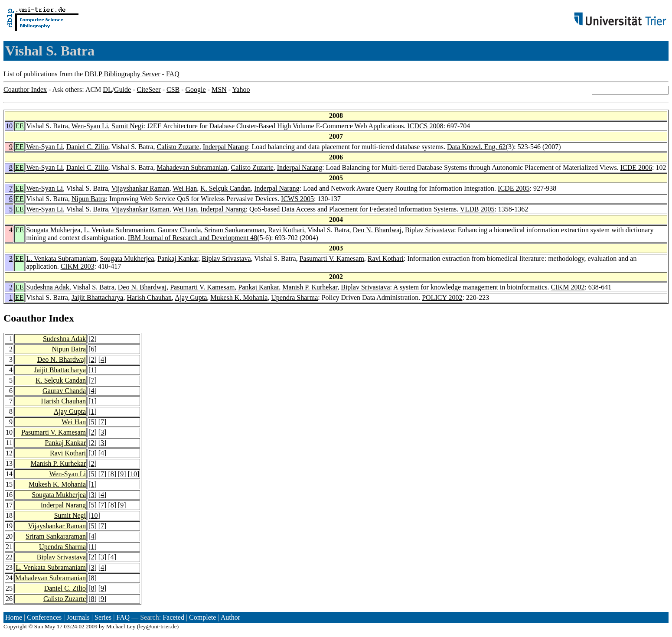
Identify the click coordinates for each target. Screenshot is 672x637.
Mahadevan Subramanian (192, 167)
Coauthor (25, 318)
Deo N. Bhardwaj (377, 230)
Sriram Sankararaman (234, 230)
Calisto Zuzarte (178, 147)
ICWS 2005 (297, 199)
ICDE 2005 (514, 188)
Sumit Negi (127, 126)
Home (14, 617)
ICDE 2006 (636, 167)
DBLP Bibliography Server (122, 74)
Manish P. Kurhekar (310, 287)
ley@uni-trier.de (158, 626)
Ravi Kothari (286, 230)
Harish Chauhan (149, 297)
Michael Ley (121, 626)
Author (230, 617)
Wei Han (185, 188)
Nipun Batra (89, 199)
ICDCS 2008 (425, 126)
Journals (78, 617)
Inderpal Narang (225, 147)
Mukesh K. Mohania (239, 297)
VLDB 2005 (477, 209)
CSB (173, 89)
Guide (122, 89)
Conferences (44, 617)
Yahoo (241, 89)
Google (196, 89)
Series (103, 617)
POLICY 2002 (442, 297)
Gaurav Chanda (179, 230)
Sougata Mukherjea (54, 230)
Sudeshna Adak (48, 287)
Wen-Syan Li (90, 126)
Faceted (173, 617)
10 (9, 126)
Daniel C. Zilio (87, 147)
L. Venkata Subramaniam (119, 230)
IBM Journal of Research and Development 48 (193, 238)
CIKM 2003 (78, 266)
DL (107, 89)
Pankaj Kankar (178, 258)
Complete (202, 617)
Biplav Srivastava (429, 230)
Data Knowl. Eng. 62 (476, 147)
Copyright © (18, 626)
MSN (219, 89)
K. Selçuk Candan (225, 188)
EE (20, 126)
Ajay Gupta (191, 297)
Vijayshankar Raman (140, 188)
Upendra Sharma (294, 297)
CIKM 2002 (568, 287)
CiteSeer (149, 89)
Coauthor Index (25, 89)
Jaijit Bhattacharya (98, 297)
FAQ (173, 74)
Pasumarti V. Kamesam (332, 258)
